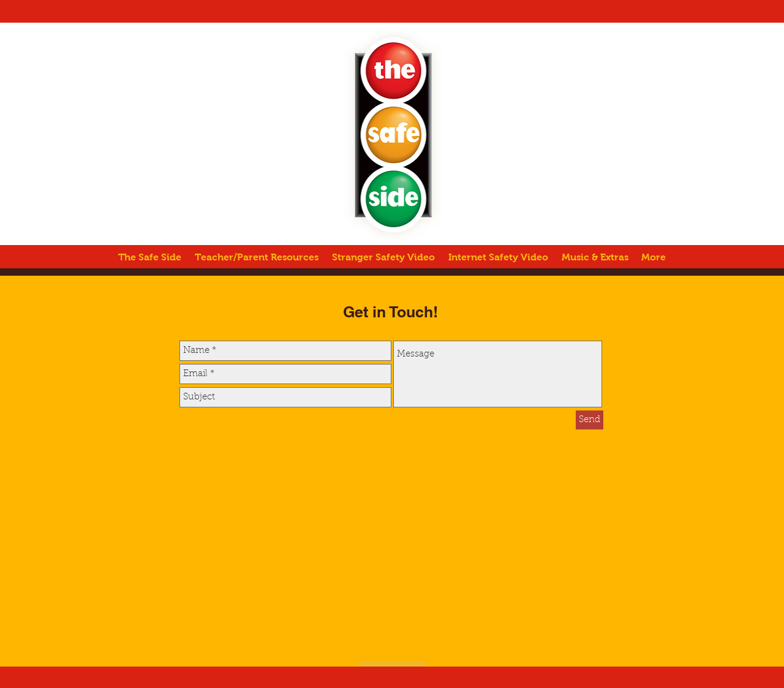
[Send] (590, 420)
